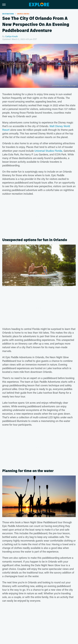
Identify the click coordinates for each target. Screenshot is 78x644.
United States (23, 14)
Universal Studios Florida (48, 151)
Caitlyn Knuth (11, 36)
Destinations (8, 14)
